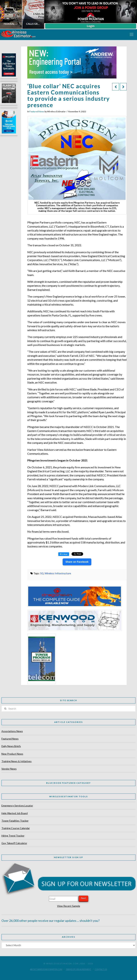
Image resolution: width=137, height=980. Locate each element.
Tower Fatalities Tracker (15, 821)
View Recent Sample (69, 906)
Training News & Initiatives (17, 761)
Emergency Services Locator (17, 806)
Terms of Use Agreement (78, 969)
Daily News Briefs (11, 746)
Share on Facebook (77, 562)
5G (42, 573)
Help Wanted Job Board (15, 813)
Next (83, 898)
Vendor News (9, 769)
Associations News (12, 731)
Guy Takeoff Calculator (14, 843)
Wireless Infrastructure (58, 573)
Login (91, 26)
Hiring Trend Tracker (13, 836)
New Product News (12, 754)
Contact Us (101, 969)
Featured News (37, 111)
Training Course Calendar (16, 828)
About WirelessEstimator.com (46, 969)
